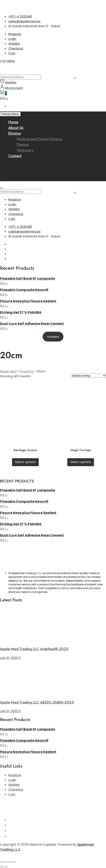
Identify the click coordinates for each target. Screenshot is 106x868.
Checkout (16, 48)
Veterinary (25, 150)
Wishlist (14, 44)
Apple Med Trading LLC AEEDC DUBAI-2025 (37, 702)
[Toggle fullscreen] (6, 862)
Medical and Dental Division (39, 139)
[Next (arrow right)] (6, 867)
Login (12, 39)
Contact (15, 156)
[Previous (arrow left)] (2, 867)
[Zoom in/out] (2, 862)
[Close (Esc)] (14, 862)
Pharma (23, 145)
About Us (16, 128)
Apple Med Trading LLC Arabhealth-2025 (34, 649)
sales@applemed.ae (24, 21)
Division (15, 133)
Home (13, 122)
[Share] (10, 862)
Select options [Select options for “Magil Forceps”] (81, 462)
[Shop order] (89, 376)
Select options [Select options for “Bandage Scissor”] (25, 462)
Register (15, 34)
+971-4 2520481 (20, 16)
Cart (12, 53)
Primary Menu (10, 114)
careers (53, 337)
